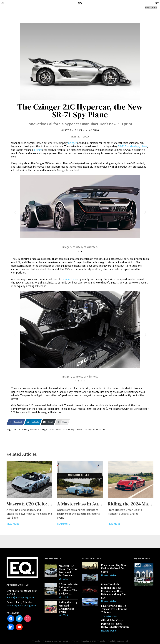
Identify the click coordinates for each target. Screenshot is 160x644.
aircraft (38, 150)
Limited (79, 430)
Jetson (58, 430)
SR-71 (99, 430)
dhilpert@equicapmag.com (21, 605)
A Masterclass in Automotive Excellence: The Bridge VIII (68, 588)
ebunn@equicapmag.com (20, 597)
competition (69, 279)
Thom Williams (109, 616)
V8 (104, 430)
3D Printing (24, 430)
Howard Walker (109, 575)
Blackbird (35, 430)
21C (16, 430)
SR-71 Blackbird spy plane (132, 146)
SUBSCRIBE (151, 7)
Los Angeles (89, 430)
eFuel (51, 430)
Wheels (63, 578)
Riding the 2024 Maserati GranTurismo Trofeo (68, 607)
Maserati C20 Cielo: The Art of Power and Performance (68, 570)
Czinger (73, 143)
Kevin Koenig (68, 430)
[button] (15, 212)
